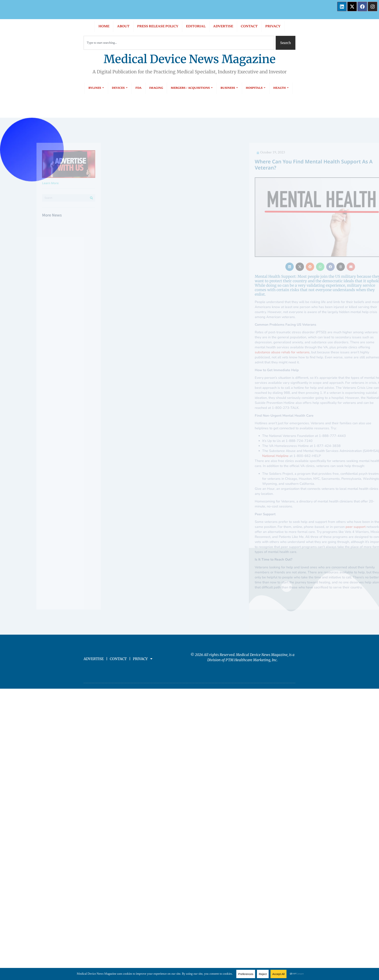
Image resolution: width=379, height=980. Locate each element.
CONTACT (249, 27)
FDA (139, 88)
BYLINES (96, 88)
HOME (104, 27)
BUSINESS (229, 88)
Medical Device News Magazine (190, 59)
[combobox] (179, 43)
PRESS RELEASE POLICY (158, 27)
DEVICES (120, 88)
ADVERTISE (223, 27)
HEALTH (281, 88)
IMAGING (156, 88)
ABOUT (123, 27)
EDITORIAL (196, 27)
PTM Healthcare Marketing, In (250, 660)
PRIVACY (273, 27)
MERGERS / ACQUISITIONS (192, 88)
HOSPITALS (256, 88)
